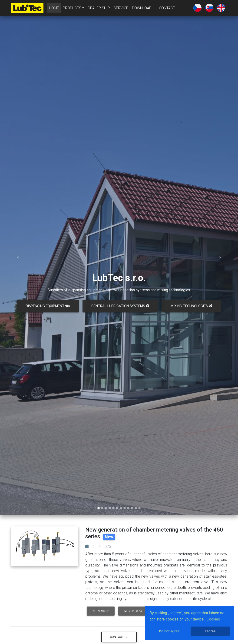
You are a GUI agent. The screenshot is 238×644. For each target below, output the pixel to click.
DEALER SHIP (99, 9)
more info (133, 611)
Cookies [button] (213, 619)
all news (101, 611)
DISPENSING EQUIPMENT (48, 306)
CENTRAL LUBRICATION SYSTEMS (120, 306)
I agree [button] (210, 631)
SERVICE (121, 9)
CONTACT (167, 9)
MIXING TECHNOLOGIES (191, 306)
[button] (18, 258)
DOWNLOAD (142, 9)
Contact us (119, 637)
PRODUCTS (72, 9)
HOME (55, 8)
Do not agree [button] (169, 631)
